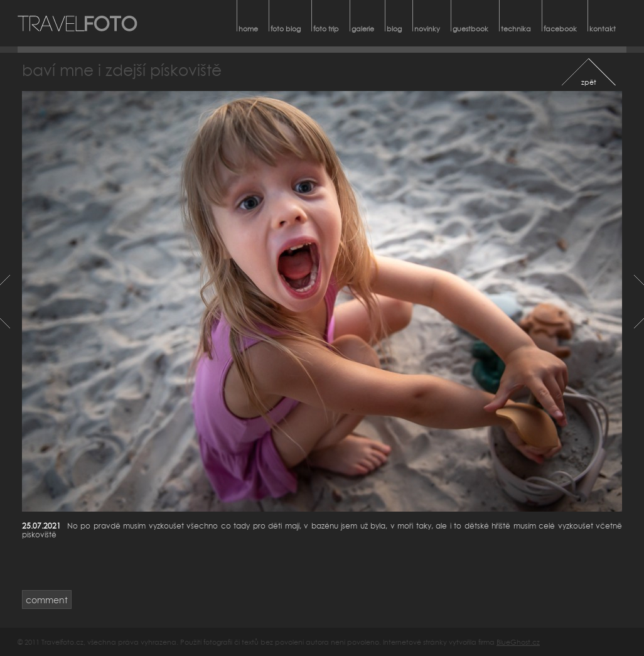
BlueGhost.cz (518, 642)
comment (47, 600)
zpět (589, 82)
